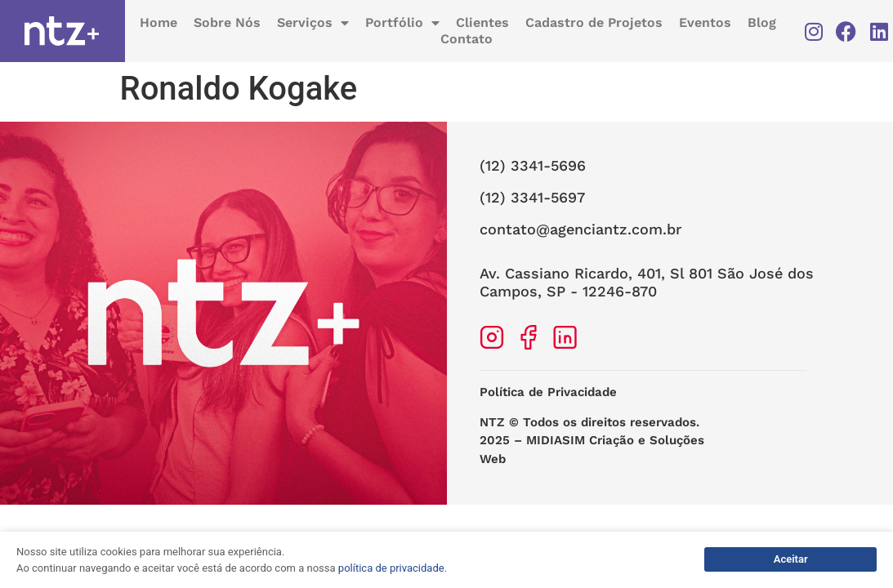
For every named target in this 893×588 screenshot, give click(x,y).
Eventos (705, 23)
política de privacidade (391, 568)
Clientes (482, 23)
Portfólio (402, 24)
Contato (467, 40)
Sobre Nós (227, 23)
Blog (762, 23)
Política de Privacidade (548, 392)
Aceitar (791, 559)
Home (159, 23)
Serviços (313, 24)
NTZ (492, 422)
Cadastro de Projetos (594, 23)
